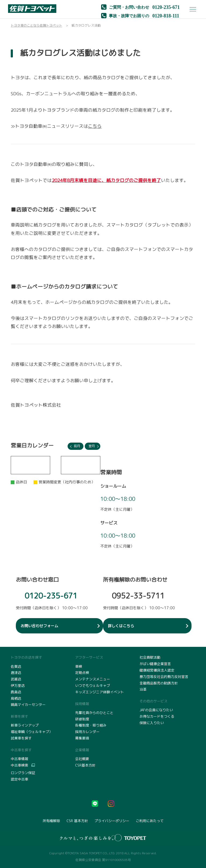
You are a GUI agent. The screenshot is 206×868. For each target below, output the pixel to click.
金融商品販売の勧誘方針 (159, 683)
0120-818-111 (166, 15)
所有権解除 (51, 821)
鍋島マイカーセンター (28, 705)
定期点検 (82, 673)
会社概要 (82, 759)
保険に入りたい (152, 723)
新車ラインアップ (25, 725)
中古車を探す (21, 750)
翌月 (92, 446)
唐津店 (16, 673)
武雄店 (16, 679)
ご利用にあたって (150, 821)
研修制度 (82, 719)
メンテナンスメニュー (93, 679)
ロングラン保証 (23, 773)
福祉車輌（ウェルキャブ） (32, 732)
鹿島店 (16, 692)
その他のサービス (153, 701)
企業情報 (82, 750)
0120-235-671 (166, 7)
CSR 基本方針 (77, 821)
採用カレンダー (87, 732)
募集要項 (82, 738)
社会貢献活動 (150, 657)
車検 (79, 666)
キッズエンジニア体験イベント (100, 692)
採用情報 (82, 704)
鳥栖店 (16, 698)
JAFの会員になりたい (156, 710)
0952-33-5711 (138, 596)
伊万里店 (18, 685)
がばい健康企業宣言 (155, 664)
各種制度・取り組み (91, 725)
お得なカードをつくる (157, 716)
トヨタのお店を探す (26, 657)
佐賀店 (16, 666)
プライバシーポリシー (112, 821)
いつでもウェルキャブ (93, 685)
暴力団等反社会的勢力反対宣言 (164, 677)
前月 (77, 446)
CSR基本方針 (85, 765)
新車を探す (19, 716)
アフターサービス (89, 657)
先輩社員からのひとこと (94, 713)
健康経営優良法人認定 (157, 670)
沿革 (143, 689)
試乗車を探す (21, 738)
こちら (95, 126)
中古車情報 (19, 759)
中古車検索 (19, 765)
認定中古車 (19, 779)
